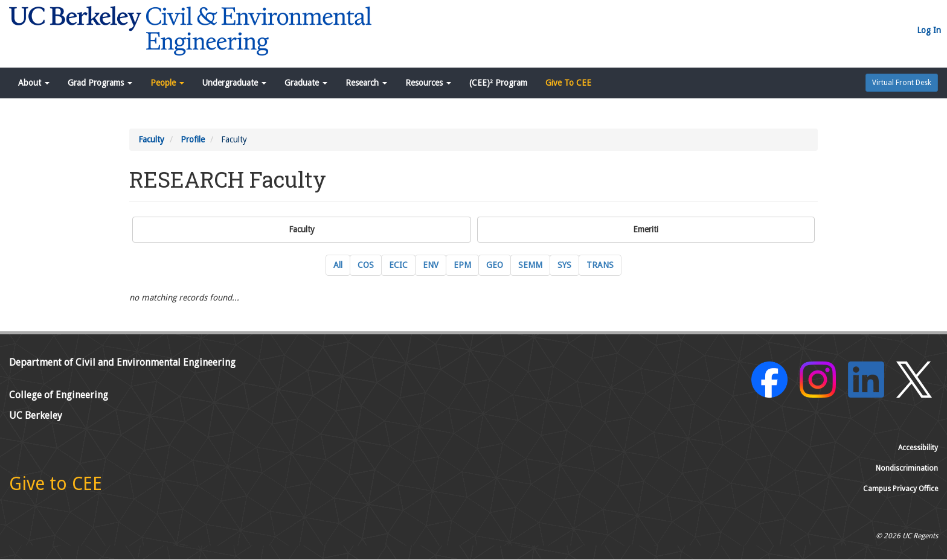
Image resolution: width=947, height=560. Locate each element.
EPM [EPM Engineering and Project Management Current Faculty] (462, 265)
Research (366, 83)
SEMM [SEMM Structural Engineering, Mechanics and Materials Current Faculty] (530, 265)
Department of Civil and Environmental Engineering (122, 362)
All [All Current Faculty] (338, 265)
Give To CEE (568, 83)
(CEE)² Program (498, 83)
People (167, 83)
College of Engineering (59, 395)
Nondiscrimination (907, 468)
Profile (193, 139)
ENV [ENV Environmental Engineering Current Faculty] (431, 265)
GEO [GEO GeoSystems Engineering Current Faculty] (495, 265)
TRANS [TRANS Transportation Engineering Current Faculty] (600, 265)
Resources (428, 83)
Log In (929, 30)
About (34, 83)
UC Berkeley (36, 415)
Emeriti (646, 229)
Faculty (151, 139)
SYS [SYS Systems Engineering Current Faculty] (564, 265)
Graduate (306, 83)
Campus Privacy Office (900, 489)
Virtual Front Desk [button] (902, 83)
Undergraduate (234, 83)
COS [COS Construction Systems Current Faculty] (366, 265)
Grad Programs (100, 83)
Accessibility (918, 448)
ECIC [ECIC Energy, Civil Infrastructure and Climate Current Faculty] (398, 265)
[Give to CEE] (56, 487)
